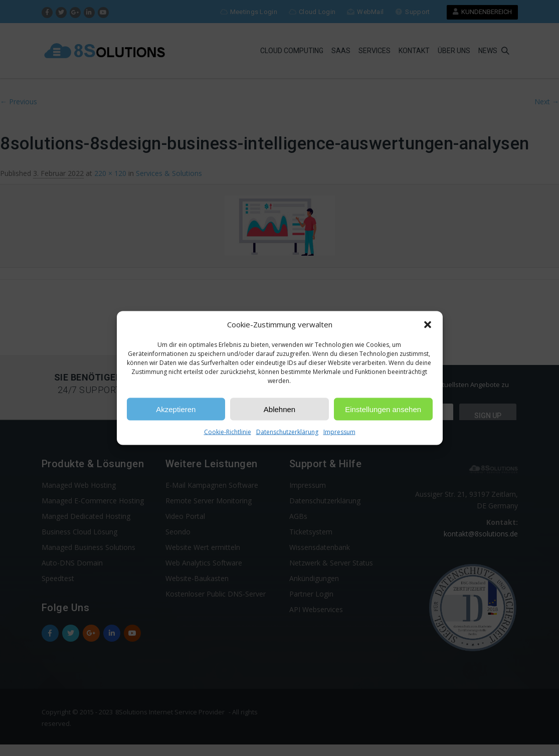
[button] (428, 324)
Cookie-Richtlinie (228, 432)
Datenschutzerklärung (287, 432)
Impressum (339, 432)
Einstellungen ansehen (383, 409)
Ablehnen (279, 409)
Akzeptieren (176, 409)
